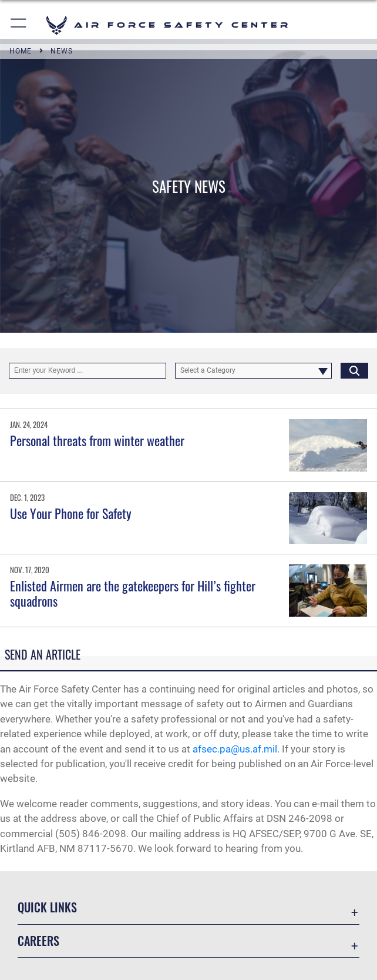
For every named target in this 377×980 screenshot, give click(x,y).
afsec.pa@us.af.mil (235, 749)
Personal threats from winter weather (97, 440)
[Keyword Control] (87, 371)
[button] (19, 25)
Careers (38, 941)
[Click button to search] (354, 371)
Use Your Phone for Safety (71, 513)
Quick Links (47, 907)
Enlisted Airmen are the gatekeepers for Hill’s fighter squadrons (133, 593)
